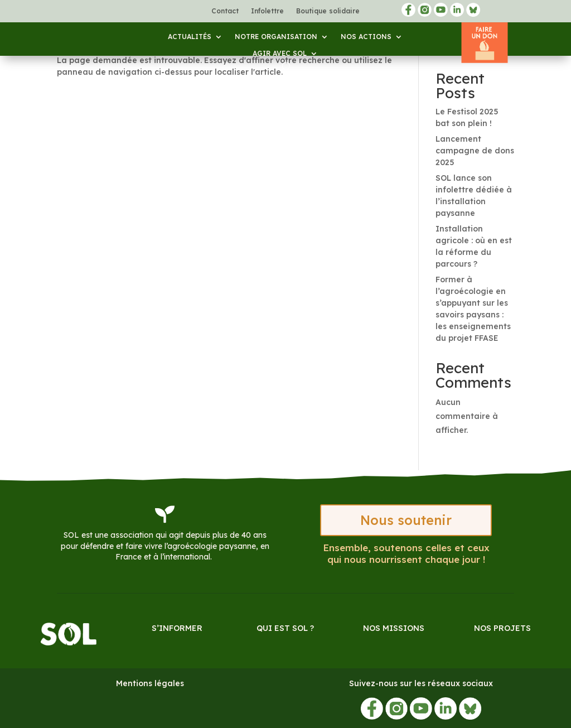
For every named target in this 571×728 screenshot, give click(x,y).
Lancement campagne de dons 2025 (475, 151)
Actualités (190, 37)
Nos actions (366, 37)
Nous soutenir (406, 520)
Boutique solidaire (328, 11)
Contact (225, 11)
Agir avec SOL (280, 54)
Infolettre (267, 11)
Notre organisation (276, 37)
